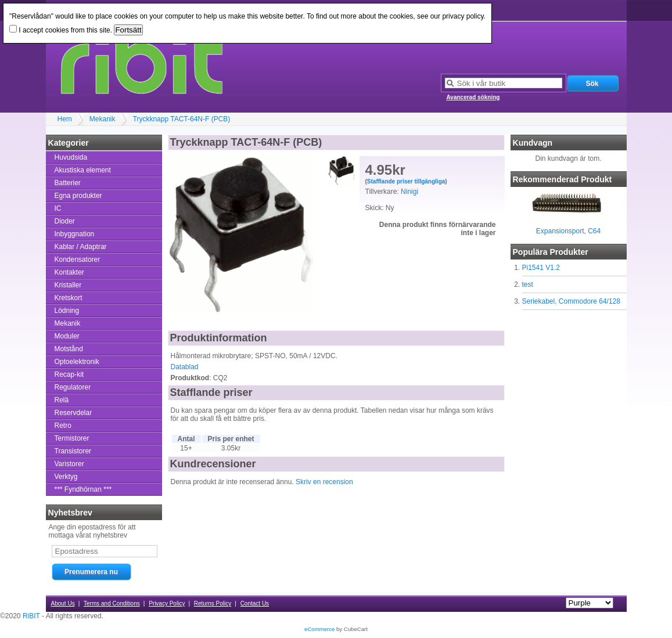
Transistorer (73, 451)
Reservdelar (73, 413)
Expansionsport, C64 (568, 231)
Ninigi (409, 192)
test (528, 284)
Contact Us (255, 603)
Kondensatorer (78, 259)
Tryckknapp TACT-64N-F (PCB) (182, 119)
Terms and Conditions (112, 603)
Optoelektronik (77, 362)
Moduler (67, 336)
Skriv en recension (324, 482)
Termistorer (72, 438)
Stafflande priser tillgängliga (406, 181)
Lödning (67, 311)
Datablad (185, 367)
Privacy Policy (167, 603)
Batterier (68, 183)
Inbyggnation (75, 234)
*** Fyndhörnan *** (83, 489)
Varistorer (69, 464)
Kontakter (69, 272)
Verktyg (66, 477)
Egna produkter (78, 196)
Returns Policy (213, 603)
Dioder (65, 221)
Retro (63, 426)
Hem (65, 119)
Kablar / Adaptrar (81, 247)
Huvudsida (71, 157)
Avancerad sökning (473, 97)
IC (58, 208)
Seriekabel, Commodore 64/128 (571, 301)
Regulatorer (73, 387)
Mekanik (103, 119)
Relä (62, 400)
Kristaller (68, 285)
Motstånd (69, 349)
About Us (63, 603)
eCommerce (319, 629)
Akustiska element (83, 170)
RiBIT (31, 616)
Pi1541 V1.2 (541, 268)
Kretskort (69, 298)
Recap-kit (69, 374)
